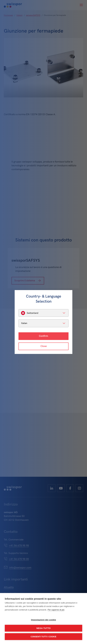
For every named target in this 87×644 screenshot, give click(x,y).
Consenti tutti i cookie (43, 637)
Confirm (43, 336)
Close (44, 346)
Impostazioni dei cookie (44, 620)
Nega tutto (44, 628)
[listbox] (43, 313)
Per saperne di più (56, 610)
